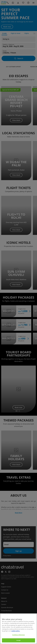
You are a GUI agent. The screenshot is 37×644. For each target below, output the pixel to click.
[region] (18, 629)
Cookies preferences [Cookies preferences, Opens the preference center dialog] (18, 635)
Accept (19, 640)
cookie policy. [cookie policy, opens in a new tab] (16, 631)
